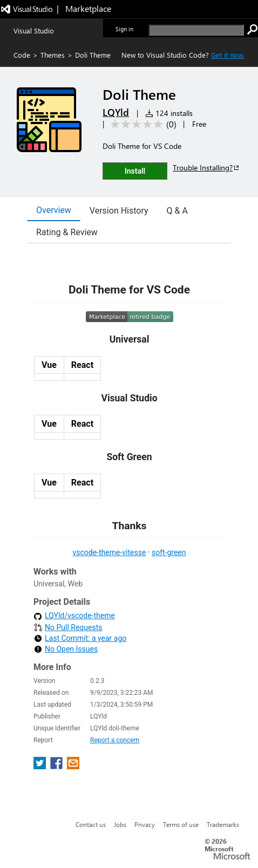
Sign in (124, 29)
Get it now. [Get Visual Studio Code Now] (228, 55)
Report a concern (115, 740)
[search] (196, 30)
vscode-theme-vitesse (109, 552)
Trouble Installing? (206, 168)
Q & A (177, 211)
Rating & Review (67, 232)
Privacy (145, 824)
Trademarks (223, 824)
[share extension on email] (73, 766)
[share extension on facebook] (57, 766)
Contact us (91, 824)
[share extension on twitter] (41, 766)
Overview (54, 210)
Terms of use (181, 824)
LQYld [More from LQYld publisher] (116, 112)
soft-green (169, 552)
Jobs (120, 824)
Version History (119, 211)
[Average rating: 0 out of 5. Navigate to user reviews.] (142, 124)
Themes (53, 55)
